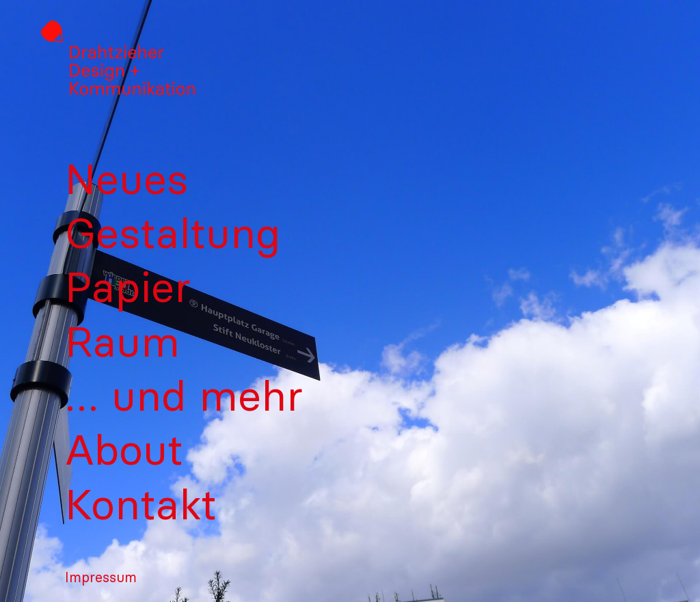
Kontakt (141, 504)
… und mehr (184, 395)
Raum (122, 341)
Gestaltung (173, 233)
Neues (126, 179)
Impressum (101, 577)
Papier (128, 287)
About (124, 449)
